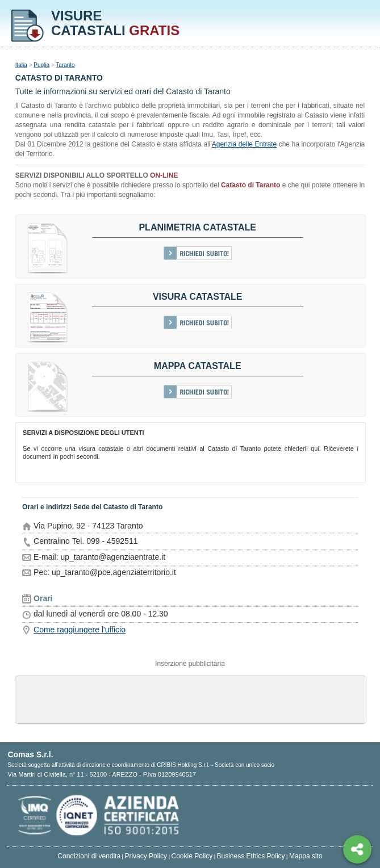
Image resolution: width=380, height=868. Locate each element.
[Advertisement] (190, 699)
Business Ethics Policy (251, 856)
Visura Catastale (198, 297)
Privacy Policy (146, 856)
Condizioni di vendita (89, 856)
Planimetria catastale (197, 227)
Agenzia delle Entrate (244, 144)
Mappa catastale (198, 366)
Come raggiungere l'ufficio (80, 630)
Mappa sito (306, 856)
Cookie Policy (192, 856)
